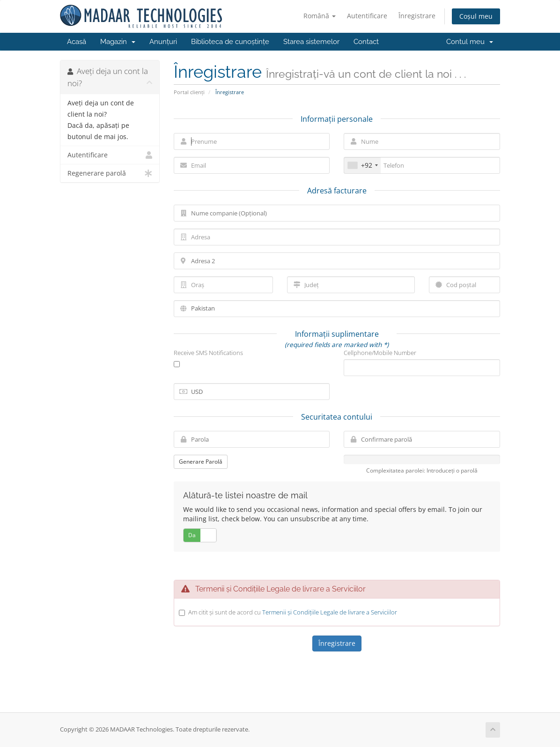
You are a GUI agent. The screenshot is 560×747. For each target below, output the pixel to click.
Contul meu (470, 42)
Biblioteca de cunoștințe (230, 42)
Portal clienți (189, 92)
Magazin (118, 42)
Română (320, 16)
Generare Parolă (201, 462)
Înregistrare (417, 16)
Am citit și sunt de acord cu (293, 612)
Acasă (77, 42)
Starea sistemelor (311, 42)
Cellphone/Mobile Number (380, 353)
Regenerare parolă (110, 173)
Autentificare (367, 16)
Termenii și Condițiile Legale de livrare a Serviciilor (330, 612)
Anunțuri (163, 42)
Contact (366, 42)
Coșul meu (476, 16)
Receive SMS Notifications (208, 353)
